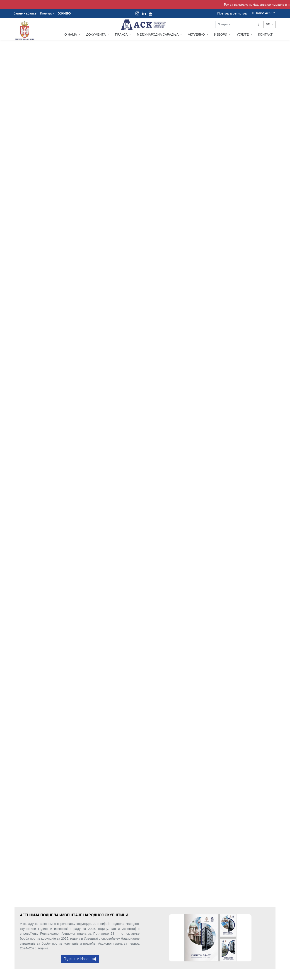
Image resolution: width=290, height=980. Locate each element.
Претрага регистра (232, 13)
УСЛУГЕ (243, 34)
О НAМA (71, 34)
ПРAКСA (122, 34)
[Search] (236, 24)
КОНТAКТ (265, 34)
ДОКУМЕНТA (96, 34)
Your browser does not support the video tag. (145, 459)
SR (268, 24)
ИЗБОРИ (221, 34)
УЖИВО (65, 13)
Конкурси (47, 13)
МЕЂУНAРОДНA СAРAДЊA (158, 34)
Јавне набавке (25, 13)
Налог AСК (262, 13)
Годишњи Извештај (80, 959)
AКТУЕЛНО (197, 34)
